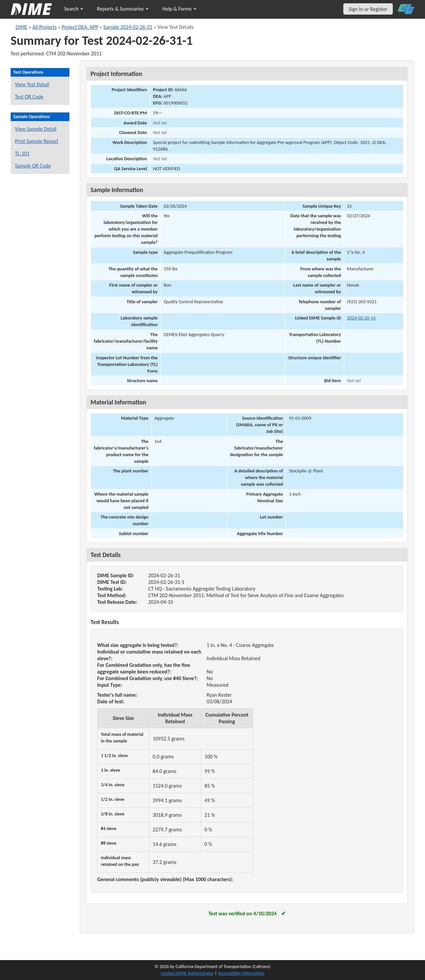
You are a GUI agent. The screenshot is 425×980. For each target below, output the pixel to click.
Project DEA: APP (80, 27)
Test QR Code (29, 97)
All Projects (44, 27)
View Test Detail (32, 84)
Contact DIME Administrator (187, 973)
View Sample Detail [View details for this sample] (36, 129)
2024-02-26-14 (361, 318)
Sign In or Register (368, 9)
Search (74, 9)
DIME (21, 27)
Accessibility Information (241, 973)
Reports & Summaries (123, 9)
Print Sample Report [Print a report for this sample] (37, 141)
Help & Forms (179, 9)
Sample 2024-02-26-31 (128, 27)
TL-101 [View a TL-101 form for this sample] (22, 153)
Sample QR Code (33, 166)
